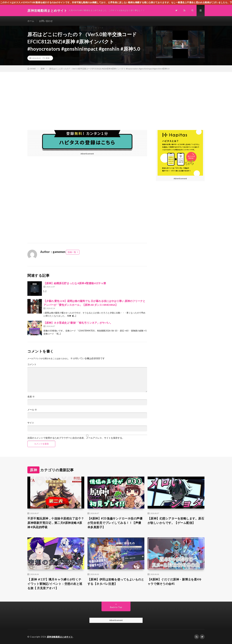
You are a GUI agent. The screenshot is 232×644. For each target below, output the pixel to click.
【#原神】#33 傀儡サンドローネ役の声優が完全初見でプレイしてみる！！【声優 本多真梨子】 (115, 523)
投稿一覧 (72, 252)
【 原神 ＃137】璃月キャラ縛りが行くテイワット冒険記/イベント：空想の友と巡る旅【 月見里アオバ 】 (55, 584)
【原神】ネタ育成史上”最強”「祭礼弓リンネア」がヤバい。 (78, 323)
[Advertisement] (116, 96)
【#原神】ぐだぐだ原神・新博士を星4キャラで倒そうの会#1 (175, 582)
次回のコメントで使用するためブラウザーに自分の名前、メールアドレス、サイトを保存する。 (76, 438)
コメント (32, 364)
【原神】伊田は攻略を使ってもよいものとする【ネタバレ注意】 (116, 582)
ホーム (31, 21)
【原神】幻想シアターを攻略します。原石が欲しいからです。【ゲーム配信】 (176, 521)
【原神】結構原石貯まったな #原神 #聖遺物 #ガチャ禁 (75, 283)
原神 (48, 58)
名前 (31, 397)
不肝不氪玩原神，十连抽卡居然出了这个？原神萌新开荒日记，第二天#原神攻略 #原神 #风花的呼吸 (56, 523)
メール (32, 410)
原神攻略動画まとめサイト (60, 637)
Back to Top (116, 607)
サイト (31, 423)
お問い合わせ (46, 21)
